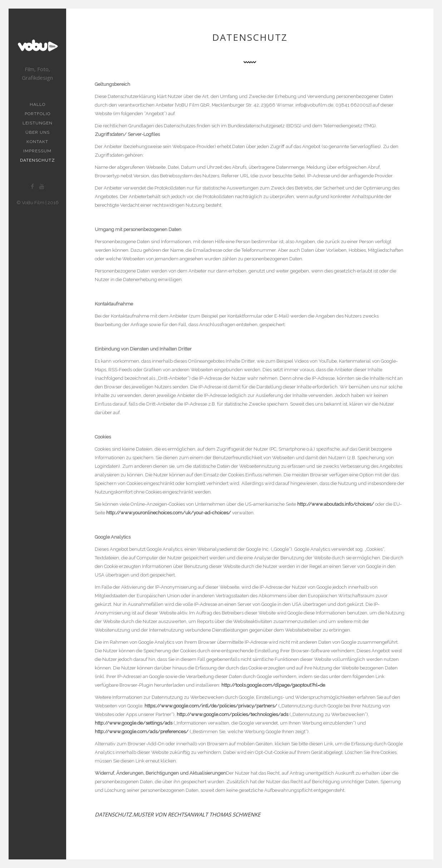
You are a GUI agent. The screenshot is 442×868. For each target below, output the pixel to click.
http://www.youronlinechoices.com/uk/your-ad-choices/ (169, 513)
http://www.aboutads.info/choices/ (336, 504)
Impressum (37, 151)
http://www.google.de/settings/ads (134, 723)
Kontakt (37, 142)
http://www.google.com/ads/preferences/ (142, 732)
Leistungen (38, 123)
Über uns (38, 132)
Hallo (38, 104)
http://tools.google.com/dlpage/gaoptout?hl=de (273, 685)
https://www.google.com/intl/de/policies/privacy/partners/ (211, 706)
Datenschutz (38, 160)
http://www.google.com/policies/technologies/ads (232, 714)
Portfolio (38, 114)
